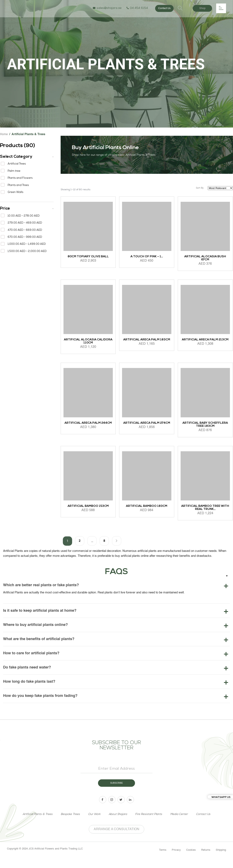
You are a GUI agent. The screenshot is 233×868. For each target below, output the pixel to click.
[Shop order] (220, 188)
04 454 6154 (137, 9)
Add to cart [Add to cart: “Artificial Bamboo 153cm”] (71, 526)
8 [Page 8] (104, 542)
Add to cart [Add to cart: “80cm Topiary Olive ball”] (71, 276)
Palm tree (14, 171)
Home (4, 134)
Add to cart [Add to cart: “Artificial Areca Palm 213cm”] (189, 360)
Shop (202, 9)
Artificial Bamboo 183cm (147, 507)
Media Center (181, 824)
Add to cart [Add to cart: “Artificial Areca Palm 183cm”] (130, 360)
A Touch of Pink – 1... (147, 258)
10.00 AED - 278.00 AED (24, 216)
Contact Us (164, 8)
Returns (206, 860)
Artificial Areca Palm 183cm (147, 341)
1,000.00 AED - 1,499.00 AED (27, 244)
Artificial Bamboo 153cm (88, 507)
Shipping (221, 860)
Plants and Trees (18, 185)
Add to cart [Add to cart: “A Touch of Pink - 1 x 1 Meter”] (130, 276)
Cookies (191, 860)
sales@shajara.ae (107, 9)
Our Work (93, 824)
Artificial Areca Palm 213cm (205, 341)
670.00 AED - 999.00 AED (25, 237)
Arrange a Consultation (116, 839)
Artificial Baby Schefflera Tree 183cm (205, 425)
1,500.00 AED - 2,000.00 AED (27, 251)
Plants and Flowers (20, 178)
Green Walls (15, 192)
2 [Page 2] (80, 542)
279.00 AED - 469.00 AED (25, 223)
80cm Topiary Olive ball (88, 258)
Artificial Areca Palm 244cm (88, 425)
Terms (163, 860)
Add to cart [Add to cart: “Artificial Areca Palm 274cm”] (130, 443)
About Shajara (118, 824)
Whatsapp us (220, 797)
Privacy (176, 860)
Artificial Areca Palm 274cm (147, 424)
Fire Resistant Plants (150, 824)
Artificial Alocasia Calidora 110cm (88, 342)
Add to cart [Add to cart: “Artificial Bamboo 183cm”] (130, 526)
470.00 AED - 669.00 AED (25, 230)
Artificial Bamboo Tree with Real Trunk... (205, 509)
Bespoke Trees (69, 824)
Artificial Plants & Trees (35, 824)
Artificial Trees (17, 164)
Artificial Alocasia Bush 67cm (205, 259)
